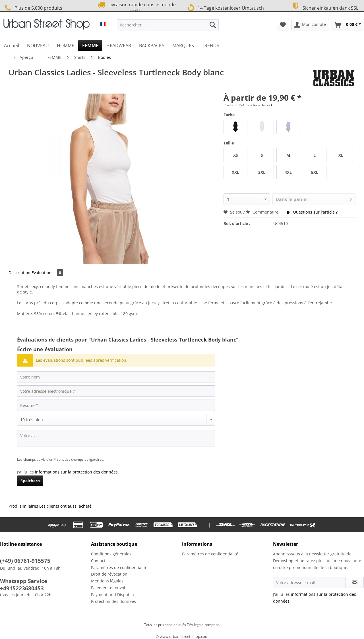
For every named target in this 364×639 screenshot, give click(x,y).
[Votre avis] (116, 438)
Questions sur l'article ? (312, 212)
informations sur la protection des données (76, 472)
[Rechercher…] (168, 25)
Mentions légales (107, 581)
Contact (98, 561)
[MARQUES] (183, 46)
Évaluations (47, 273)
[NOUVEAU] (38, 46)
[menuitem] (168, 27)
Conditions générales (111, 554)
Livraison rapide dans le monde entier (136, 8)
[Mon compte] (310, 25)
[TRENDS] (211, 46)
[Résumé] (116, 405)
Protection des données (113, 601)
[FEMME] (90, 46)
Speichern (30, 481)
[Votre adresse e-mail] (309, 582)
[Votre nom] (116, 377)
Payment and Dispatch (112, 594)
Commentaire (263, 212)
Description (19, 273)
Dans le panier (314, 199)
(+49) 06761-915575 (25, 561)
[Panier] (348, 25)
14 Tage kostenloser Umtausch (225, 7)
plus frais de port (259, 105)
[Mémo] (283, 25)
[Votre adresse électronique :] (116, 391)
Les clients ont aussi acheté (65, 506)
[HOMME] (66, 46)
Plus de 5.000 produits (33, 8)
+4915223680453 (22, 588)
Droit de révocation (109, 574)
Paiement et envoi (108, 588)
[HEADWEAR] (119, 46)
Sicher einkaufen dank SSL (324, 7)
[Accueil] (12, 46)
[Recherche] (213, 25)
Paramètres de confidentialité (119, 567)
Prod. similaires (23, 506)
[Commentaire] (116, 420)
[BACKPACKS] (152, 46)
